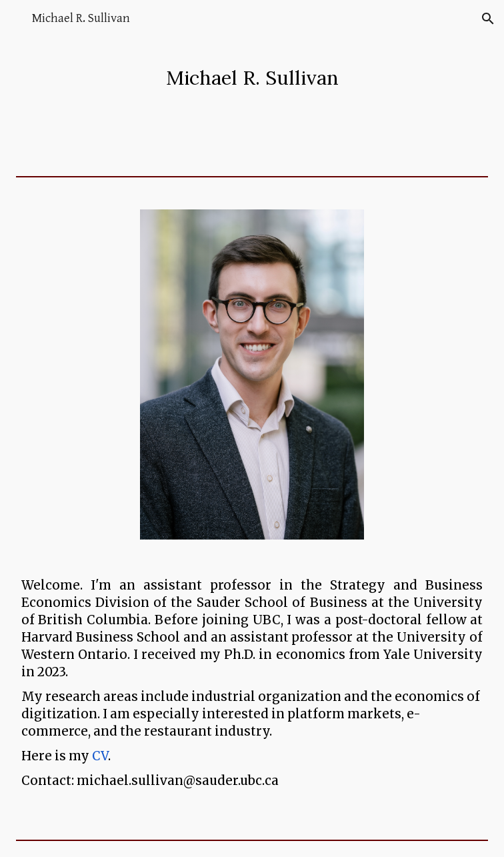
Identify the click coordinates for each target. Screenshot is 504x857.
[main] (252, 77)
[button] (16, 18)
